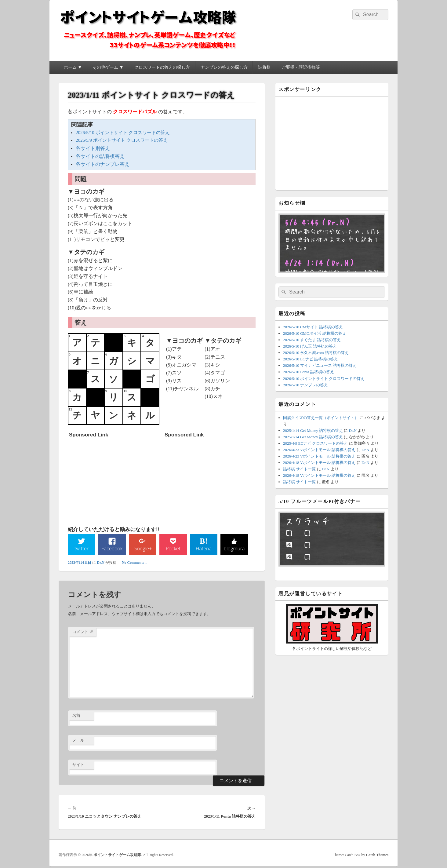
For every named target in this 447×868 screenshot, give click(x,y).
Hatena (204, 549)
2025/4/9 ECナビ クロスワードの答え (315, 443)
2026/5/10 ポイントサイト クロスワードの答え (123, 133)
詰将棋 (264, 67)
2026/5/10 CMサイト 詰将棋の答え (313, 327)
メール (78, 741)
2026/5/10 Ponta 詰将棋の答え (309, 372)
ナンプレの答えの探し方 (224, 67)
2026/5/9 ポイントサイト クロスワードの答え (122, 140)
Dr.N (101, 563)
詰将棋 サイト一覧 (299, 469)
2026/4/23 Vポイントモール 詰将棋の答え (319, 450)
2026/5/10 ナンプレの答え (305, 385)
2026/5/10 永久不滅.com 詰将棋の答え (316, 353)
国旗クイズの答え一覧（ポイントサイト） (321, 418)
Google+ (143, 549)
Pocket (173, 549)
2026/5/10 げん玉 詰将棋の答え (310, 346)
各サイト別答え (93, 148)
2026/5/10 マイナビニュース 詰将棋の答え (320, 365)
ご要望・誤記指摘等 (301, 67)
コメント (83, 633)
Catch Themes (377, 856)
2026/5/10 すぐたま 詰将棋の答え (312, 340)
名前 (76, 716)
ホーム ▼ (73, 67)
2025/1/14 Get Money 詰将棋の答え (313, 430)
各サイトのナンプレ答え (103, 164)
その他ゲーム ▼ (108, 67)
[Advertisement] (115, 479)
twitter (82, 549)
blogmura (234, 549)
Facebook (112, 549)
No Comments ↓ (134, 563)
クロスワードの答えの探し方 (162, 67)
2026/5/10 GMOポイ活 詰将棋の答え (315, 333)
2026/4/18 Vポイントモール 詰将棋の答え (319, 463)
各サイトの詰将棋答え (100, 156)
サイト (78, 766)
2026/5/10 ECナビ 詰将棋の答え (311, 359)
